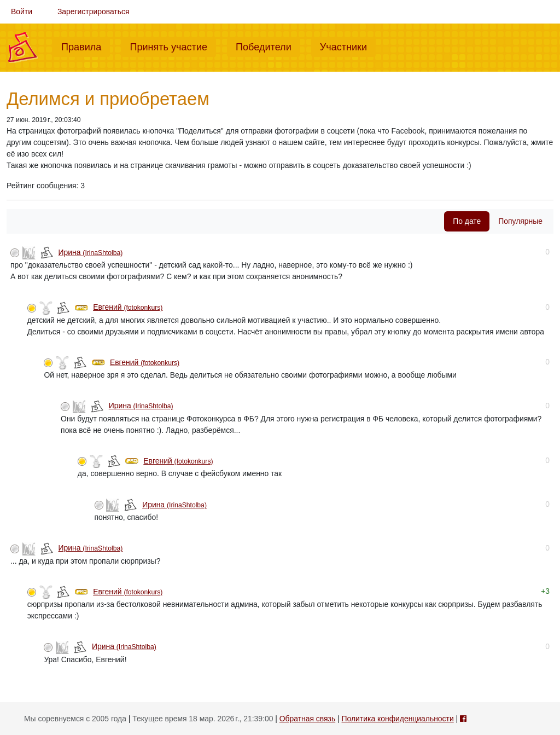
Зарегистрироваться (94, 11)
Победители (268, 46)
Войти (22, 11)
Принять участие (173, 46)
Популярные (520, 221)
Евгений (128, 307)
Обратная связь (307, 719)
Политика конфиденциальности (398, 719)
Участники (348, 46)
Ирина (91, 252)
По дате (467, 221)
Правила (86, 46)
